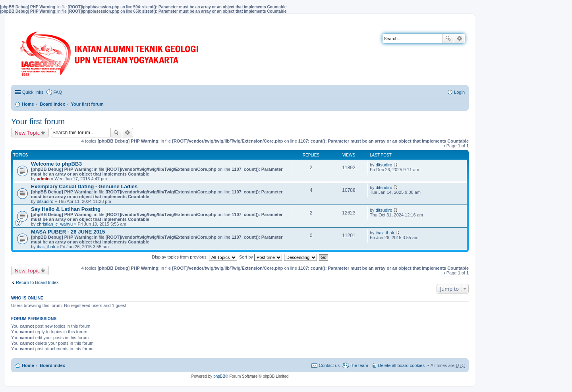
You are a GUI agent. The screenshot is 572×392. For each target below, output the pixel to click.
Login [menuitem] (459, 92)
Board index (52, 104)
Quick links (33, 92)
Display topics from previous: (194, 257)
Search (448, 39)
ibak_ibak (46, 247)
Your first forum (87, 104)
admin (43, 179)
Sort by (261, 257)
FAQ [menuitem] (58, 92)
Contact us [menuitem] (329, 365)
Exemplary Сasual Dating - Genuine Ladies (84, 186)
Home (28, 104)
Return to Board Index (37, 282)
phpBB (219, 376)
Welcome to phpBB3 (56, 164)
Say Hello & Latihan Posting (66, 209)
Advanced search (459, 39)
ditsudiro (384, 165)
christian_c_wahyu (55, 224)
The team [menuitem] (359, 365)
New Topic (27, 133)
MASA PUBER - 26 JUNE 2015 (68, 232)
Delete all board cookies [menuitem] (401, 365)
